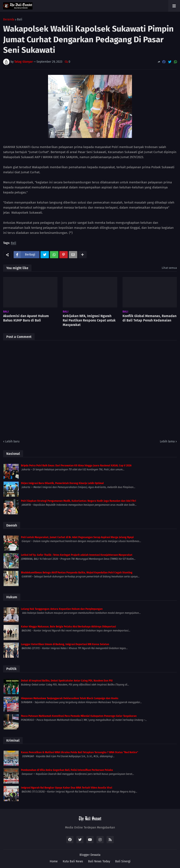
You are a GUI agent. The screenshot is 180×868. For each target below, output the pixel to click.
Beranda (9, 20)
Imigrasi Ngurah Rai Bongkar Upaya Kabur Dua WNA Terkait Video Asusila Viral (67, 788)
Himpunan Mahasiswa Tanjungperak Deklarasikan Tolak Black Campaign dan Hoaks (70, 698)
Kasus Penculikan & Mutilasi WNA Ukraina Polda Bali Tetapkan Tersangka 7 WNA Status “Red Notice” (80, 752)
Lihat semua (169, 268)
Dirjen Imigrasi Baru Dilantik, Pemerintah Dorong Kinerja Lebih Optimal (62, 483)
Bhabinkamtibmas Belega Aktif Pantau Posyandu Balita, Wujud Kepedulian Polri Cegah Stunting (77, 573)
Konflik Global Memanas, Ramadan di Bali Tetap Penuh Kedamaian (149, 318)
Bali (20, 20)
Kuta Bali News (73, 861)
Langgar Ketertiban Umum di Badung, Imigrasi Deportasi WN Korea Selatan (65, 644)
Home (54, 861)
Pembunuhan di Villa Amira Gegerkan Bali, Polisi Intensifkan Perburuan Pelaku (67, 770)
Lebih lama (167, 441)
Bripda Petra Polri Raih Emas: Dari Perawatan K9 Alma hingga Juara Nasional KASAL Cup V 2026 (76, 466)
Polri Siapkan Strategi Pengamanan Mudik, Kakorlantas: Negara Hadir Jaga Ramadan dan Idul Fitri (78, 501)
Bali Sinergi (123, 861)
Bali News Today (99, 861)
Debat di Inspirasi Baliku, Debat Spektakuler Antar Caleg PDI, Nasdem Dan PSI (67, 681)
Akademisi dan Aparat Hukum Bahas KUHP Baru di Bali (26, 318)
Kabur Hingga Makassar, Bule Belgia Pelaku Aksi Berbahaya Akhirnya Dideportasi (68, 627)
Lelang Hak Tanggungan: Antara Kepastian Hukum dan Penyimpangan (62, 609)
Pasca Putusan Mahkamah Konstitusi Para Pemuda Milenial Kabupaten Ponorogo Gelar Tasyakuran (79, 716)
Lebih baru (12, 441)
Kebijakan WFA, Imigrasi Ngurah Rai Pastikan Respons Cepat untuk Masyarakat (89, 320)
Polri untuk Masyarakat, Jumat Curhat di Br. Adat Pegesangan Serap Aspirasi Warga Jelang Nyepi (77, 537)
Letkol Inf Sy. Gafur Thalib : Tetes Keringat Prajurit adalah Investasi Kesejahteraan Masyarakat (77, 555)
